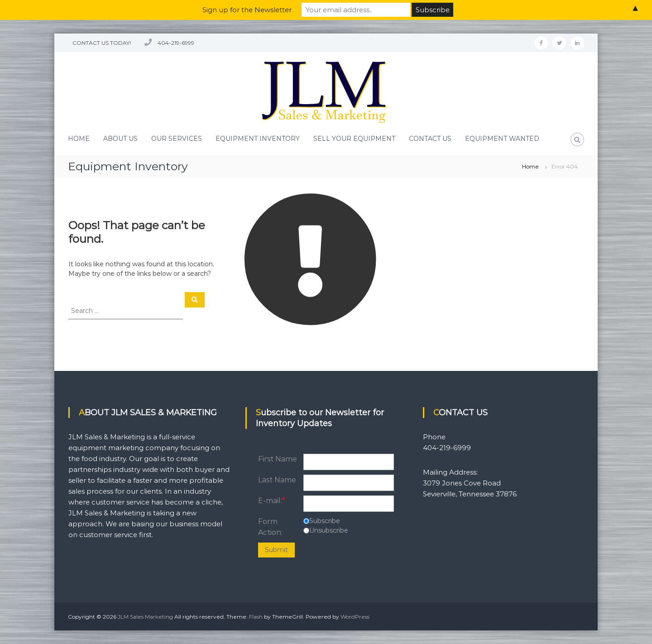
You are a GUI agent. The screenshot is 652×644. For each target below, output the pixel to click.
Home (530, 166)
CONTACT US (430, 139)
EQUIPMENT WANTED (502, 139)
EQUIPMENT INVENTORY (258, 139)
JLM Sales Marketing (145, 617)
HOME (79, 139)
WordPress (355, 617)
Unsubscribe (329, 530)
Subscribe (325, 521)
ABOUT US (120, 139)
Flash (256, 617)
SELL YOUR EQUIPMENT (354, 139)
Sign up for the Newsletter (247, 10)
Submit (276, 550)
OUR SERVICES (177, 139)
